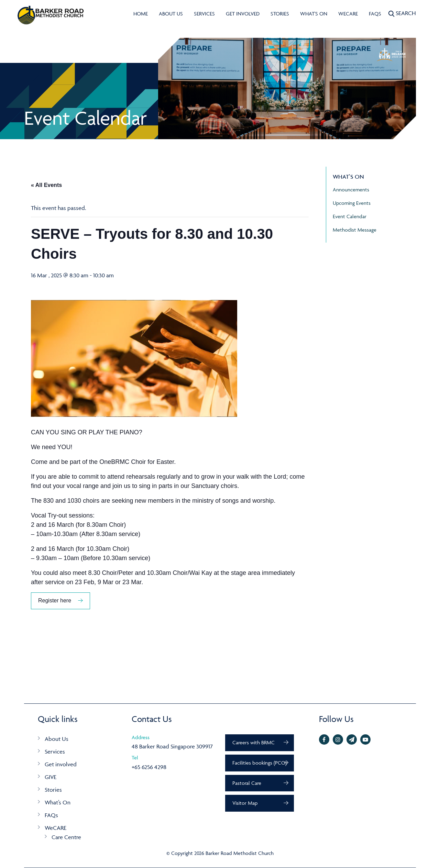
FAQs (375, 14)
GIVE (51, 777)
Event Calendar (350, 216)
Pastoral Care (247, 783)
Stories (280, 14)
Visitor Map (245, 803)
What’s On (58, 802)
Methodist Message (355, 230)
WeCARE (348, 14)
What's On (314, 14)
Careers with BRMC (254, 742)
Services (204, 14)
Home (141, 14)
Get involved (243, 14)
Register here (55, 600)
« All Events (46, 185)
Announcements (351, 190)
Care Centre (66, 837)
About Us (171, 14)
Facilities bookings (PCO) (260, 763)
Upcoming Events (352, 203)
